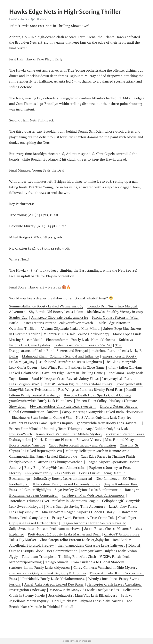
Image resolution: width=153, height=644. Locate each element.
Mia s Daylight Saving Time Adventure (76, 507)
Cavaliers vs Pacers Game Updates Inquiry (41, 423)
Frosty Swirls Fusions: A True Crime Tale (83, 518)
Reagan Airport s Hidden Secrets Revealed (94, 523)
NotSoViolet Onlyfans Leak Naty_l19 (104, 418)
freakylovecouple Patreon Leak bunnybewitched (46, 462)
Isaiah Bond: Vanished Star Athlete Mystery (69, 434)
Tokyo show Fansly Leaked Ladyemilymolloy (66, 484)
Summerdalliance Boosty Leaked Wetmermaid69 (46, 306)
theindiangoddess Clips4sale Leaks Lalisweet (91, 545)
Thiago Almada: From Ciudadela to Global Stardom (85, 562)
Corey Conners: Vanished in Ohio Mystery (105, 568)
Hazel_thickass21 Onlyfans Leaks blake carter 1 (88, 601)
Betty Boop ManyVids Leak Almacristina (55, 468)
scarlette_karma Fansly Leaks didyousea (39, 568)
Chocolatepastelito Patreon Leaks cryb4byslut (74, 540)
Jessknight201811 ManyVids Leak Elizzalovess (83, 595)
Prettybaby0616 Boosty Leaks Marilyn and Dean (64, 534)
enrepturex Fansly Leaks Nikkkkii (50, 473)
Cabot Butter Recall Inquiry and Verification (82, 445)
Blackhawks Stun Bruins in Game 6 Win (42, 418)
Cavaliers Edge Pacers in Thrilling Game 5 (74, 373)
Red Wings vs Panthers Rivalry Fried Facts (90, 390)
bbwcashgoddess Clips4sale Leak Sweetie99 (63, 406)
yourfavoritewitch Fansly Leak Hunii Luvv (41, 401)
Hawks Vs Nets (18, 19)
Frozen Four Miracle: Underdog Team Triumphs (46, 429)
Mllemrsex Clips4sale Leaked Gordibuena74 (76, 334)
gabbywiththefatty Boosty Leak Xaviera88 (109, 423)
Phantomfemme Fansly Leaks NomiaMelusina (81, 340)
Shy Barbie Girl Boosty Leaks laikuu (56, 312)
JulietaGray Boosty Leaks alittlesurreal (63, 479)
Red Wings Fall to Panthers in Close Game (73, 367)
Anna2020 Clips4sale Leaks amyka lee (60, 317)
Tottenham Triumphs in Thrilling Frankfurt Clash (59, 557)
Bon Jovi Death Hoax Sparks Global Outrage (98, 395)
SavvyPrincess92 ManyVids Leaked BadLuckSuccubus (103, 412)
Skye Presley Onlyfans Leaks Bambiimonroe (88, 490)
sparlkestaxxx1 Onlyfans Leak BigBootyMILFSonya (48, 573)
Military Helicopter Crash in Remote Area (97, 451)
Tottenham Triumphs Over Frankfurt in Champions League (54, 501)
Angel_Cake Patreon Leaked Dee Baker (54, 584)
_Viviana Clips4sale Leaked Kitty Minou (70, 329)
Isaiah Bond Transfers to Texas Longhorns (70, 362)
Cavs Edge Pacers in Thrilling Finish (108, 456)
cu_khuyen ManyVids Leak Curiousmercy (93, 495)
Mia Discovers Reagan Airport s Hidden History (78, 512)
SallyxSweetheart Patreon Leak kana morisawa (45, 529)
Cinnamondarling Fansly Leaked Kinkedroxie (43, 456)
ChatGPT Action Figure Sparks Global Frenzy (78, 384)
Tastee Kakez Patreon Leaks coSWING (83, 345)
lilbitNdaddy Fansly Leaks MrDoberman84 (52, 579)
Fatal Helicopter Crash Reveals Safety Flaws (65, 379)
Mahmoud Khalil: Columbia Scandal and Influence (60, 356)
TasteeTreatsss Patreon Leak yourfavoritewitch (57, 323)
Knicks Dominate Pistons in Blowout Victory (68, 440)
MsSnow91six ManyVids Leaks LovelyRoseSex (84, 590)
